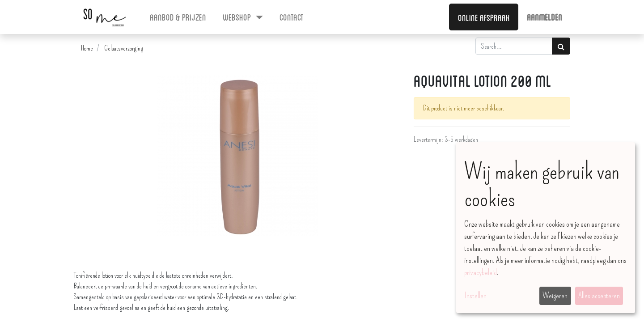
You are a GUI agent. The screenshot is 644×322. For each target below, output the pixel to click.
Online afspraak (484, 17)
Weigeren (555, 296)
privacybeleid (481, 272)
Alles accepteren (599, 296)
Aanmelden (544, 17)
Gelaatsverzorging (124, 48)
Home (87, 48)
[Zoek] (561, 46)
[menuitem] (178, 17)
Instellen (475, 296)
